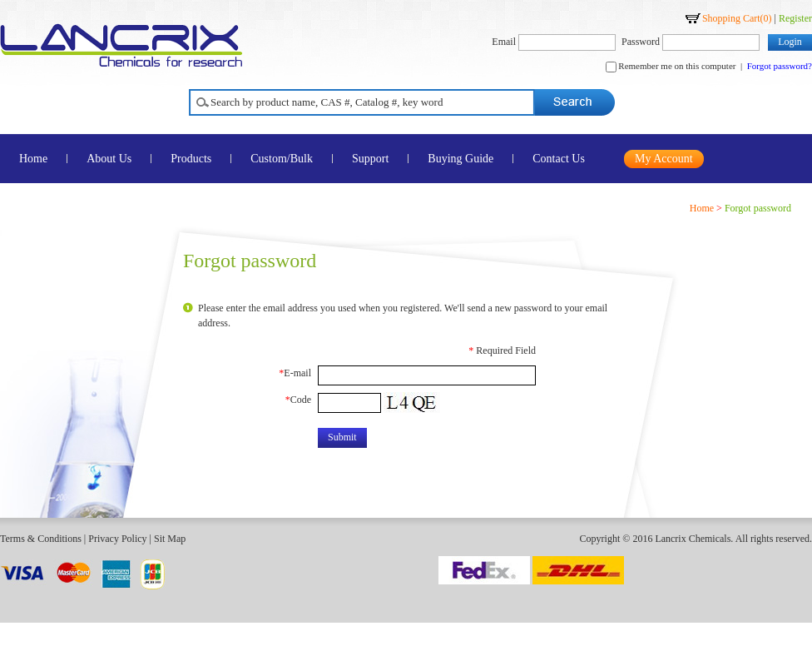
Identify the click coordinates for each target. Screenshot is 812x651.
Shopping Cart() (737, 18)
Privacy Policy (117, 539)
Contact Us (559, 159)
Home (702, 208)
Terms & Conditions (41, 539)
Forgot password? (780, 66)
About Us (109, 159)
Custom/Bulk (282, 159)
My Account (664, 159)
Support (370, 159)
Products (191, 159)
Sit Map (170, 539)
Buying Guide (460, 159)
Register (795, 18)
